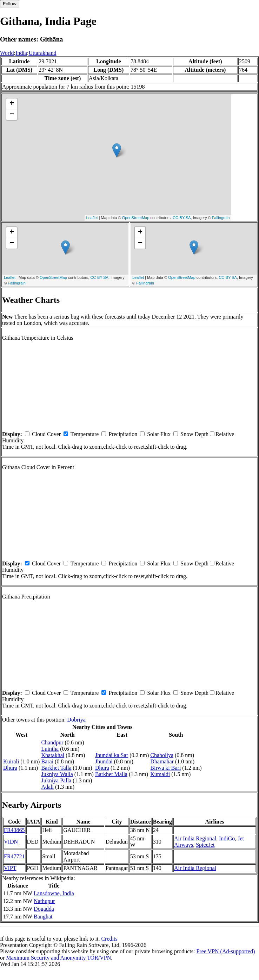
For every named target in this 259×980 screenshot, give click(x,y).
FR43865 (14, 830)
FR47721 (14, 856)
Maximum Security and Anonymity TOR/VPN (58, 958)
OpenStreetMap (136, 218)
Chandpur (52, 742)
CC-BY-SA (182, 218)
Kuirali (11, 761)
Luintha (50, 749)
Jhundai (104, 761)
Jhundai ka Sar (112, 755)
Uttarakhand (42, 53)
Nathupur (44, 901)
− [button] (12, 115)
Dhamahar (162, 761)
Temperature (85, 434)
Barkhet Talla (56, 768)
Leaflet (92, 218)
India (21, 53)
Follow (10, 4)
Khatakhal (53, 755)
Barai (47, 761)
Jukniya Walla (57, 774)
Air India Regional (195, 838)
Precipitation (123, 434)
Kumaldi (160, 774)
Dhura (10, 768)
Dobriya (76, 720)
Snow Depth (194, 434)
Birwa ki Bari (165, 768)
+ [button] (12, 104)
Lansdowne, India (54, 893)
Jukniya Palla (56, 780)
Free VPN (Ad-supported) (225, 951)
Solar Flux (159, 434)
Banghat (43, 917)
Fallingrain (221, 218)
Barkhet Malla (111, 774)
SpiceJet (205, 845)
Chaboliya (162, 755)
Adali (47, 787)
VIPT (10, 868)
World (7, 53)
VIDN (11, 842)
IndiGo (227, 838)
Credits (109, 939)
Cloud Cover (46, 434)
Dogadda (44, 909)
